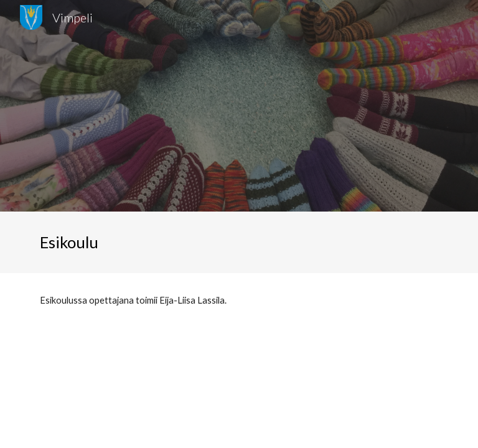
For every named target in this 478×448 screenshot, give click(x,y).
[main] (82, 242)
